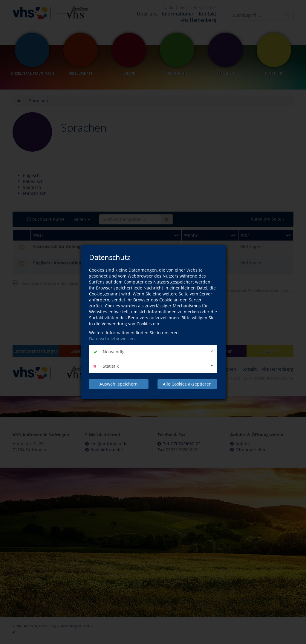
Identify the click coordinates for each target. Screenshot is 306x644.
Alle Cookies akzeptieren (187, 384)
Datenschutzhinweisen (112, 339)
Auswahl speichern (119, 384)
